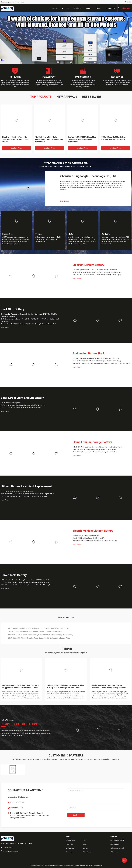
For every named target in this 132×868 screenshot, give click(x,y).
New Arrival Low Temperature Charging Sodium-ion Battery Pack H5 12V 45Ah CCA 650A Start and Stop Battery (29, 315)
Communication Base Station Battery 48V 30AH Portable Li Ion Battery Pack (97, 272)
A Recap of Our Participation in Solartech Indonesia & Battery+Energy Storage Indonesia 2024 (109, 687)
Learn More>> (65, 201)
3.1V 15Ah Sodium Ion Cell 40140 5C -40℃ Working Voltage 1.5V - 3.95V (96, 358)
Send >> (76, 815)
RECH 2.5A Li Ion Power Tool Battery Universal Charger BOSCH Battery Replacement (27, 580)
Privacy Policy (87, 852)
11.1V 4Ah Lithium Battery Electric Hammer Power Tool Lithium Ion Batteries (25, 582)
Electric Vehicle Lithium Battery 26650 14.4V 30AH (89, 538)
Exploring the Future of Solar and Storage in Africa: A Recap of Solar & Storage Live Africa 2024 (66, 687)
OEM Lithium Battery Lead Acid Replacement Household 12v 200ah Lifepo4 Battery (27, 494)
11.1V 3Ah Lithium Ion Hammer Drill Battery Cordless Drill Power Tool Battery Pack (39, 628)
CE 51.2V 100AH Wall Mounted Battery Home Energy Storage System (95, 452)
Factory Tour (69, 844)
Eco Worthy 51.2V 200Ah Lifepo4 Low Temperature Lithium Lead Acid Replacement (82, 139)
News (85, 840)
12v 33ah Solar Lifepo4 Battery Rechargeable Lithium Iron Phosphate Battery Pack (49, 139)
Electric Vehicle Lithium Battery (93, 531)
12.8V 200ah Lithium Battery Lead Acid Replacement (17, 491)
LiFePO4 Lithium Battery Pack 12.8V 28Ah (86, 536)
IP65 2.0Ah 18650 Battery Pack (11, 403)
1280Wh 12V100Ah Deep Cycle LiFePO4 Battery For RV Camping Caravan (24, 496)
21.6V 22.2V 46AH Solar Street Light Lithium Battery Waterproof (21, 408)
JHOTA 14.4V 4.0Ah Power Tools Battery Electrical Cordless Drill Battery (35, 632)
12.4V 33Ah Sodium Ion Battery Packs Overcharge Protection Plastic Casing (97, 361)
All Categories (114, 852)
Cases (85, 844)
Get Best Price (16, 148)
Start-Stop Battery (12, 309)
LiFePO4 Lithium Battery (88, 265)
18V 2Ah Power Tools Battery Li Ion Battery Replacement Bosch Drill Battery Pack (27, 585)
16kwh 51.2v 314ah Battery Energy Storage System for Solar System (94, 449)
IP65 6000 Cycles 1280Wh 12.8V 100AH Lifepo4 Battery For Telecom (95, 270)
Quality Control (70, 848)
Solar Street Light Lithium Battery (22, 398)
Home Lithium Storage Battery (92, 442)
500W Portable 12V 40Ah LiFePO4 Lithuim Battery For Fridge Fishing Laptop (97, 275)
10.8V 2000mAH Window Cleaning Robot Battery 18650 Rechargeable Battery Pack (39, 638)
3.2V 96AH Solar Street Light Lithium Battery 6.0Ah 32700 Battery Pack (23, 405)
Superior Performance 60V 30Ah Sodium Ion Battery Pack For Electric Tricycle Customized (101, 363)
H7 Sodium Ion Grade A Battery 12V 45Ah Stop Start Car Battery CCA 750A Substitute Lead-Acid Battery (30, 320)
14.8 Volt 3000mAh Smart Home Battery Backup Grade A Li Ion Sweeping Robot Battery (40, 635)
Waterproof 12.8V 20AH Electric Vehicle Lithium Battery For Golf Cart (95, 541)
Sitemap (85, 848)
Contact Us (69, 852)
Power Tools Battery (14, 575)
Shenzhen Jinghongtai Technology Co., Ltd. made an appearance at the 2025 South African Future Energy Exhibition (21, 687)
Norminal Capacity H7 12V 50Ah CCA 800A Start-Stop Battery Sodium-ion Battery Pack (28, 324)
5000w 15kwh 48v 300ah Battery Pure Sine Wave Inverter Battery (114, 138)
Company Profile (71, 840)
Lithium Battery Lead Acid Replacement (26, 486)
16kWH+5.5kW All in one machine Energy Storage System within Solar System (98, 447)
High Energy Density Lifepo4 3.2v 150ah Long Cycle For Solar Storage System (15, 139)
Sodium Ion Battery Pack (89, 353)
